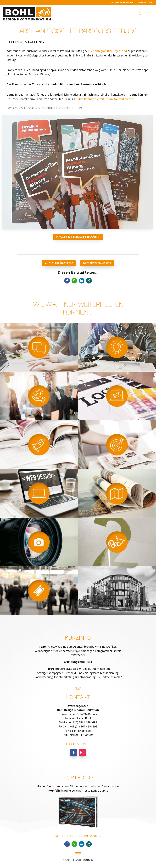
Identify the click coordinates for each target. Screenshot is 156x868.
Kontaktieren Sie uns (97, 263)
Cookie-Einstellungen (78, 860)
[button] (67, 281)
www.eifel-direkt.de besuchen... (78, 237)
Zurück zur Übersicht (59, 263)
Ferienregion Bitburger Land (108, 51)
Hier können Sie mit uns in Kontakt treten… (107, 99)
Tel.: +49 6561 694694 (121, 2)
